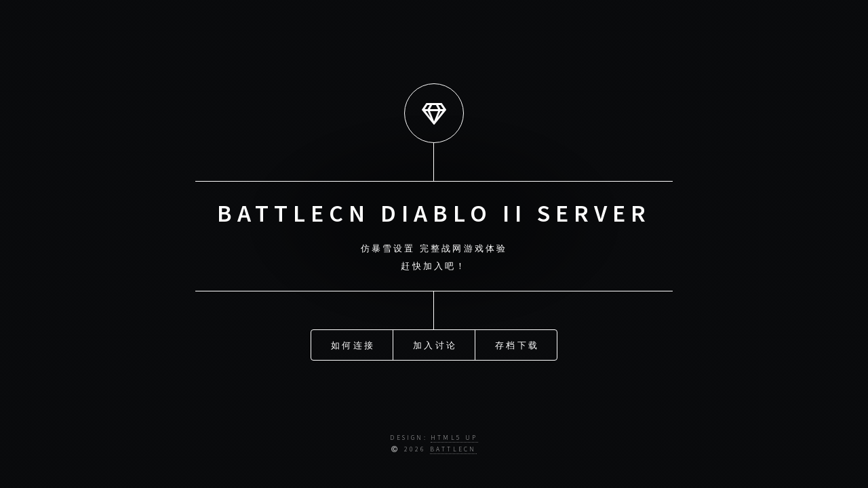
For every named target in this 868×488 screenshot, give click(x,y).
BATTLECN (453, 449)
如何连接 (353, 340)
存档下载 (517, 340)
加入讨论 (435, 340)
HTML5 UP (454, 438)
